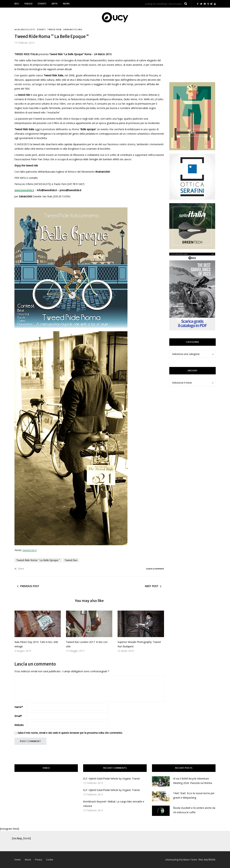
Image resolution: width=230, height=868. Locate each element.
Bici (17, 4)
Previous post (30, 586)
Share (19, 569)
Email (18, 716)
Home (18, 860)
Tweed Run (55, 30)
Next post (152, 586)
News (66, 4)
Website (19, 725)
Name (19, 707)
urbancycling (73, 30)
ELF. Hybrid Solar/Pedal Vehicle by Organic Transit (111, 779)
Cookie (50, 860)
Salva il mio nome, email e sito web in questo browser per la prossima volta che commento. (70, 733)
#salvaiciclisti (25, 30)
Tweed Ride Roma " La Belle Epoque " (38, 560)
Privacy (38, 860)
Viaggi (28, 4)
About (28, 860)
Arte (55, 4)
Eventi (42, 4)
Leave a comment (155, 569)
